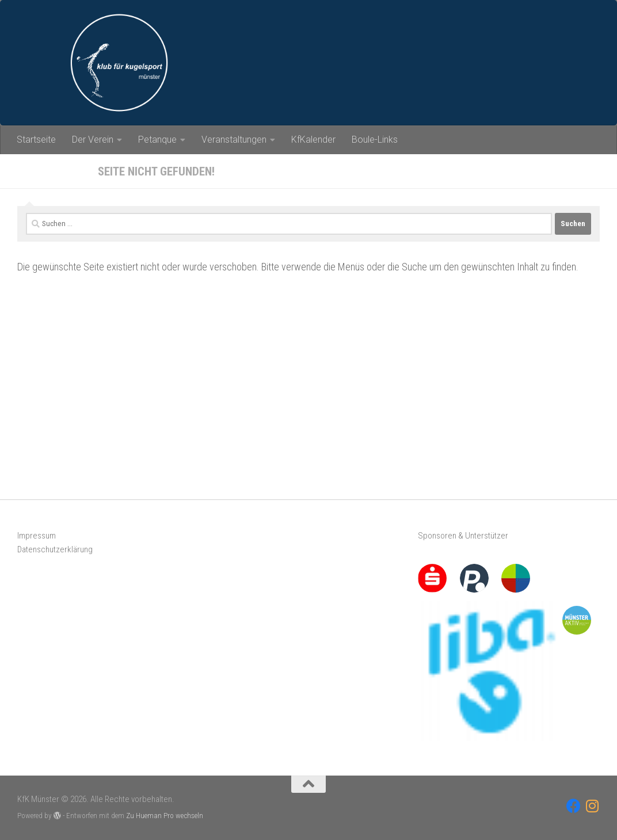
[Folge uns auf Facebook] (574, 806)
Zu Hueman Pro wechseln (165, 816)
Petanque (157, 140)
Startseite (36, 140)
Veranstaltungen (234, 140)
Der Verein (93, 140)
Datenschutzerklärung (55, 549)
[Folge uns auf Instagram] (593, 806)
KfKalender (313, 140)
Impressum (37, 536)
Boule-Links (375, 140)
